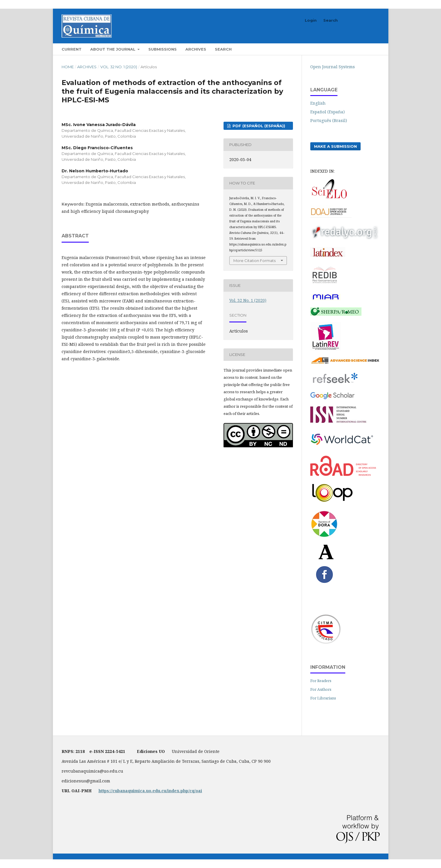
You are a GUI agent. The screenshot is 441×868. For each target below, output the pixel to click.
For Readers (321, 681)
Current (72, 49)
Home (68, 67)
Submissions (163, 49)
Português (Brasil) (329, 120)
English (318, 103)
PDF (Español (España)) (258, 126)
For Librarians (323, 698)
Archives (196, 49)
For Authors (321, 689)
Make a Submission (335, 146)
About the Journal (113, 49)
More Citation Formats (254, 261)
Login (311, 20)
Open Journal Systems (333, 67)
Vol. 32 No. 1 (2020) (119, 67)
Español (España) (327, 112)
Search (223, 49)
